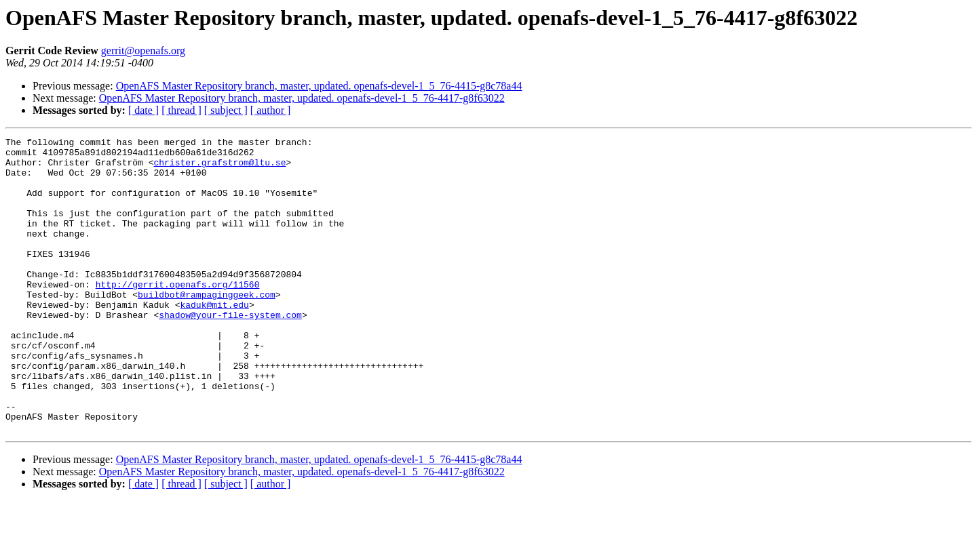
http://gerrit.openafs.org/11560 (178, 315)
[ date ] (143, 110)
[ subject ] (226, 110)
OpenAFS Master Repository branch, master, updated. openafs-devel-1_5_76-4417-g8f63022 (302, 98)
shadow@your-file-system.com (230, 351)
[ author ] (271, 110)
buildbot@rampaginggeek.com (207, 327)
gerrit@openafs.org (143, 51)
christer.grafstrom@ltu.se (219, 168)
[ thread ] (181, 110)
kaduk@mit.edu (214, 339)
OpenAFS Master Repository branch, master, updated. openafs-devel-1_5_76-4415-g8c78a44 (319, 86)
